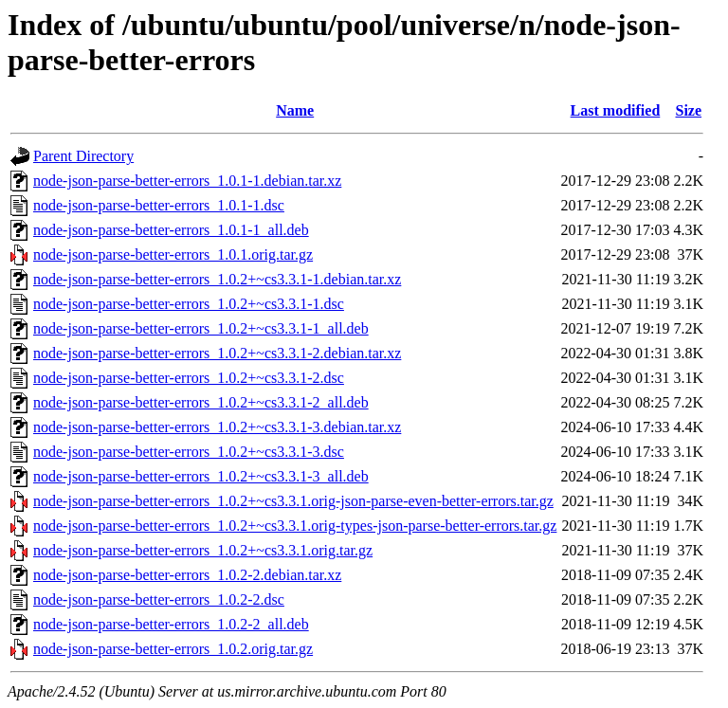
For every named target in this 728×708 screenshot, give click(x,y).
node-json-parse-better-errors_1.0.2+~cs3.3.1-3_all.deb (201, 476)
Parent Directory (83, 156)
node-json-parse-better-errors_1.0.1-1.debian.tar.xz (187, 181)
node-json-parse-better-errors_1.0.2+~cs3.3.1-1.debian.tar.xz (217, 279)
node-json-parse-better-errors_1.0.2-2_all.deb (171, 624)
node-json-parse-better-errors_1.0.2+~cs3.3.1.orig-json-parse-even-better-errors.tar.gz (293, 501)
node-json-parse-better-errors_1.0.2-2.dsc (159, 599)
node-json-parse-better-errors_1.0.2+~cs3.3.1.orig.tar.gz (203, 550)
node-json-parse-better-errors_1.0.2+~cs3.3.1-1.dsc (189, 304)
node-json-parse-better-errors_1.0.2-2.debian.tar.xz (187, 575)
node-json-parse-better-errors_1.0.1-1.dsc (159, 205)
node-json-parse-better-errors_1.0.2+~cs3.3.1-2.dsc (189, 378)
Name (295, 110)
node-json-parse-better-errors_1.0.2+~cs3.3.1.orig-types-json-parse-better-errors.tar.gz (295, 526)
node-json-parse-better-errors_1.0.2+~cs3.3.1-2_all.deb (201, 402)
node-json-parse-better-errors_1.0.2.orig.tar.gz (173, 649)
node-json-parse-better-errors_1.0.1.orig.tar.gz (173, 254)
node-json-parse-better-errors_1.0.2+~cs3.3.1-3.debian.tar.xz (217, 427)
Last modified (616, 110)
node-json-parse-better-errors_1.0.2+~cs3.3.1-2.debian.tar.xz (217, 353)
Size (689, 110)
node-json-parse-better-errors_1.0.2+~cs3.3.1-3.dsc (189, 452)
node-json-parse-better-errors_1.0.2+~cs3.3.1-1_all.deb (201, 328)
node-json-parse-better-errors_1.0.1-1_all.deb (171, 230)
